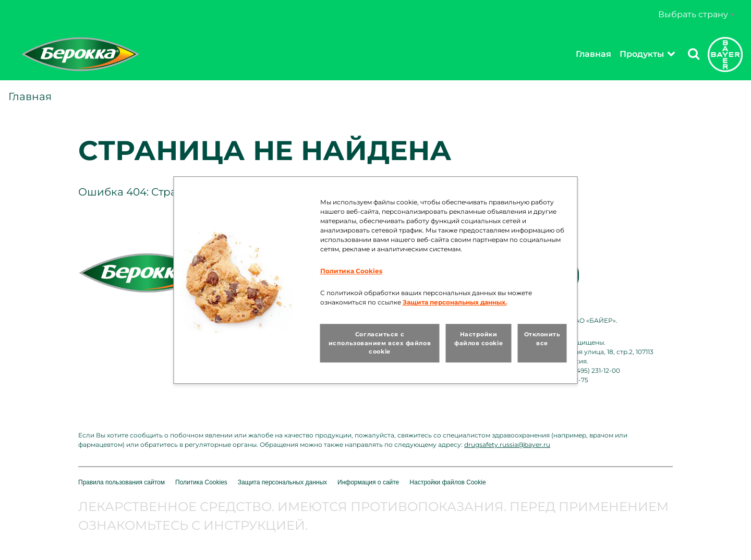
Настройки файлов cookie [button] (479, 339)
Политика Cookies (201, 482)
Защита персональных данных (282, 482)
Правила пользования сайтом (122, 482)
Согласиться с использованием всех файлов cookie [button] (380, 343)
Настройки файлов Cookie (447, 482)
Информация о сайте (368, 482)
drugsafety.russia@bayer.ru (507, 445)
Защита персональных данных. (455, 302)
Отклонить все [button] (542, 339)
